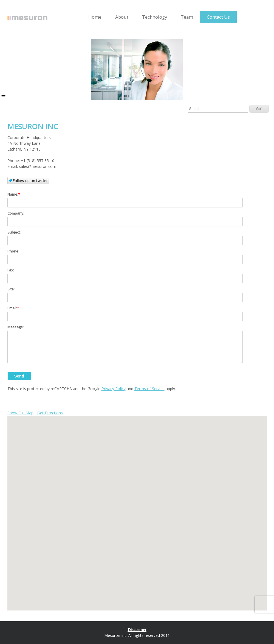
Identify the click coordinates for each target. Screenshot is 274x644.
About (122, 17)
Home (95, 17)
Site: (11, 289)
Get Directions (50, 413)
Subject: (14, 232)
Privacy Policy (114, 389)
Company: (16, 213)
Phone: (13, 251)
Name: (13, 194)
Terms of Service (149, 389)
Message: (15, 327)
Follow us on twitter (28, 181)
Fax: (11, 270)
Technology (155, 17)
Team (187, 17)
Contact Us (218, 17)
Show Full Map (20, 413)
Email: (12, 308)
